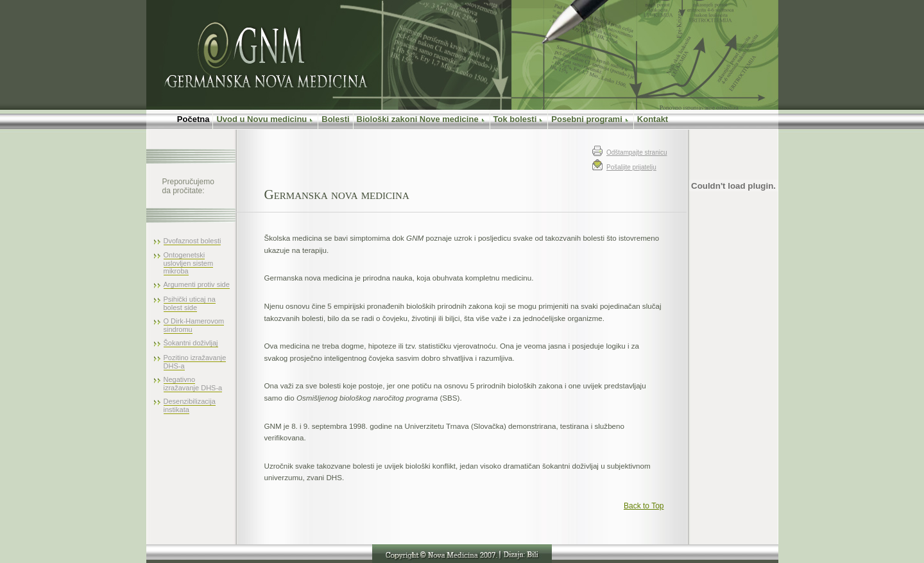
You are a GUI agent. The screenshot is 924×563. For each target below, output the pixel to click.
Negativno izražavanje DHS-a (193, 384)
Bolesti (335, 119)
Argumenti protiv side (197, 284)
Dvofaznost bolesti (193, 241)
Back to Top (644, 506)
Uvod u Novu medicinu (265, 119)
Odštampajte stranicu (637, 152)
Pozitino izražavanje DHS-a (195, 362)
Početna (180, 119)
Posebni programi (591, 119)
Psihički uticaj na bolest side (190, 303)
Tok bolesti (519, 119)
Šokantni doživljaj (191, 343)
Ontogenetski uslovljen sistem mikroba (189, 263)
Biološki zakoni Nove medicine (422, 119)
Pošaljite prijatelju (631, 167)
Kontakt (653, 119)
